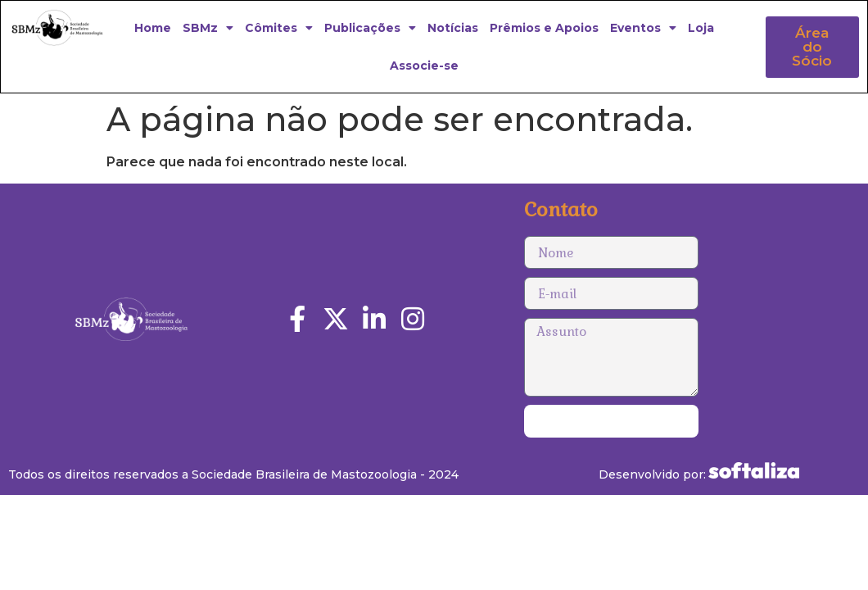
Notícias (453, 28)
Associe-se (424, 66)
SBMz (208, 28)
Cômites (279, 28)
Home (153, 28)
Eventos (643, 28)
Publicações (370, 28)
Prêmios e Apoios (544, 28)
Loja (701, 28)
